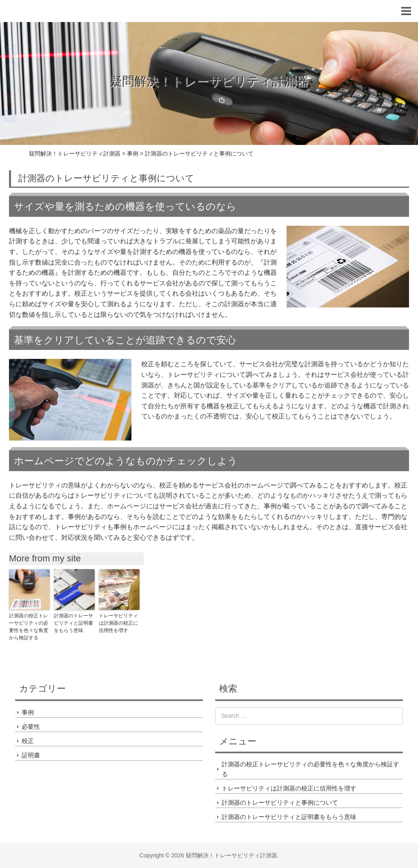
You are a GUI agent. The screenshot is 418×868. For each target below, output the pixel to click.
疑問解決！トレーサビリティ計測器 (209, 81)
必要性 (31, 727)
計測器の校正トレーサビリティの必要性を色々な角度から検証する (29, 627)
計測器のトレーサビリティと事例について (280, 802)
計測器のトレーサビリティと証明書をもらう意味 (73, 623)
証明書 (31, 755)
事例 (28, 712)
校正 (28, 741)
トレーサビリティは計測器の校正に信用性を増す (118, 623)
